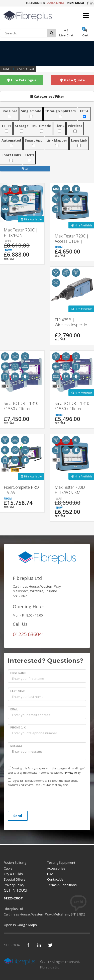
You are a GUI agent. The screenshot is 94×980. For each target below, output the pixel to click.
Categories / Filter (47, 96)
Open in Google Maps (20, 925)
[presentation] (46, 800)
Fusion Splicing (15, 863)
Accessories (56, 868)
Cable (8, 868)
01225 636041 (75, 3)
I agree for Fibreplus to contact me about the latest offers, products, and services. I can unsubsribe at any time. (43, 783)
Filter (25, 169)
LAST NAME (18, 691)
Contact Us (55, 879)
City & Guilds (13, 874)
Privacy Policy (73, 773)
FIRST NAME (18, 673)
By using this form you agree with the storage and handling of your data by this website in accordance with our (46, 770)
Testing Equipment (61, 863)
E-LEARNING (35, 3)
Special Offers (15, 879)
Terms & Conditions (62, 885)
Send (18, 816)
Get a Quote (72, 80)
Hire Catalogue (22, 80)
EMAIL (14, 709)
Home (6, 69)
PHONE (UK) (18, 727)
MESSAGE (16, 746)
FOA (50, 874)
